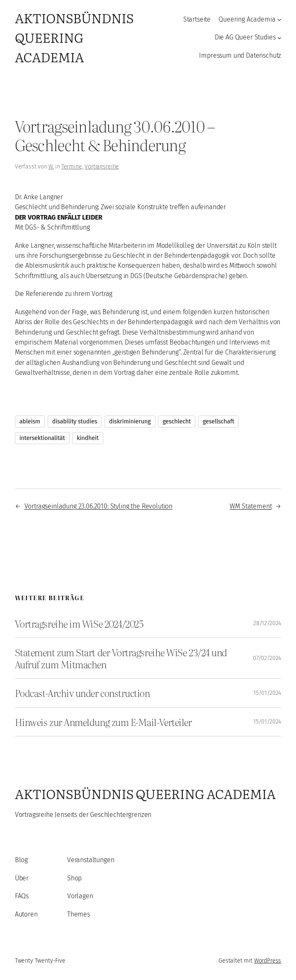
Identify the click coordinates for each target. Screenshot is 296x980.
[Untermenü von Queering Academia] (279, 20)
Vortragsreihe (102, 167)
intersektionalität (42, 438)
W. (51, 167)
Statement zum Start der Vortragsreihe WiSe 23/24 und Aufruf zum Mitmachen (121, 658)
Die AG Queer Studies (245, 37)
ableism (30, 422)
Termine (72, 167)
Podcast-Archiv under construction (82, 693)
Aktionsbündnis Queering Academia (74, 37)
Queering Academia (247, 19)
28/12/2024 (267, 623)
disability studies (75, 422)
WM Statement (251, 506)
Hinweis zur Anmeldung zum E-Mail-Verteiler (103, 722)
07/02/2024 (267, 658)
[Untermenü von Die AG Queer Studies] (279, 37)
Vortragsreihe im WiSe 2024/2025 (79, 623)
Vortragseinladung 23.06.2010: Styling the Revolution (99, 506)
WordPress (268, 961)
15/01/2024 (267, 693)
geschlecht (177, 422)
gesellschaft (218, 422)
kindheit (88, 438)
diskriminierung (130, 422)
